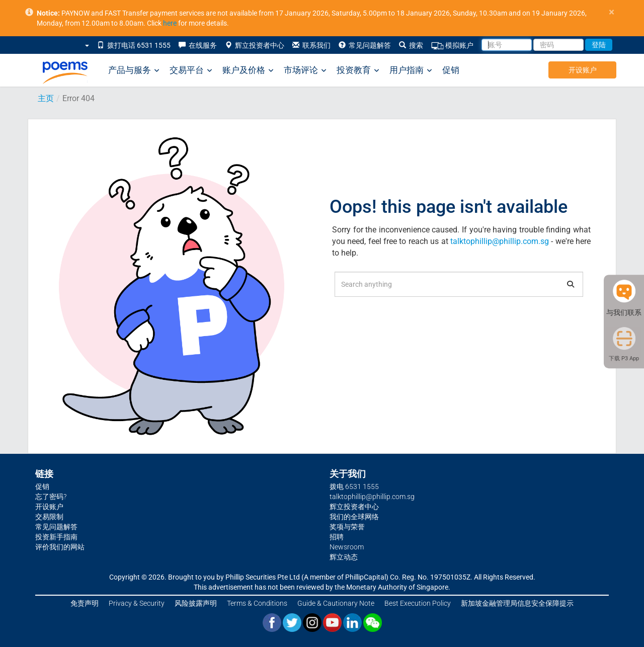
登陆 (599, 45)
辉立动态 (344, 557)
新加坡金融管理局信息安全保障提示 (517, 603)
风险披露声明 (196, 603)
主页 (46, 98)
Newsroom (347, 547)
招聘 (337, 537)
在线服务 (198, 45)
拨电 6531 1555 (354, 487)
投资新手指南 (56, 537)
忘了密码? (51, 497)
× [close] (612, 12)
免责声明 (85, 603)
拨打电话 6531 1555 (134, 45)
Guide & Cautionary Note (336, 603)
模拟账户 (452, 46)
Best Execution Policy (418, 603)
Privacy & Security (137, 603)
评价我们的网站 (60, 547)
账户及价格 (248, 70)
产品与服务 (134, 70)
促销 (451, 70)
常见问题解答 (365, 45)
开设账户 (583, 70)
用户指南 (411, 70)
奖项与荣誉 (347, 527)
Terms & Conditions (257, 603)
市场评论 (305, 70)
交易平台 (191, 70)
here (170, 23)
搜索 (411, 45)
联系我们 (311, 45)
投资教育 (358, 70)
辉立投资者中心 (255, 45)
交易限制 (49, 517)
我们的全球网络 (354, 517)
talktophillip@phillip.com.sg (500, 241)
